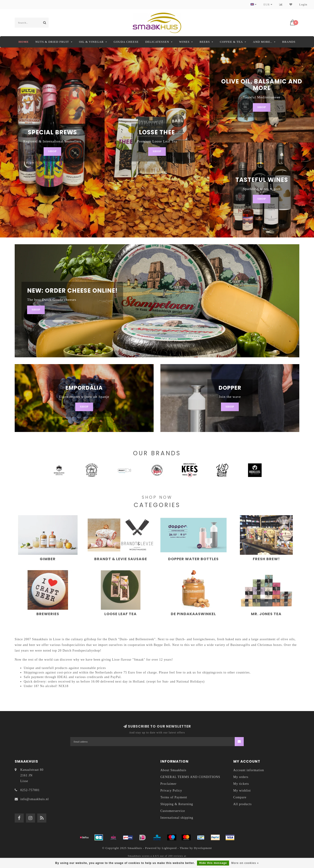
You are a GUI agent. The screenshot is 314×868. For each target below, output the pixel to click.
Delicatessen (157, 42)
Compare (240, 797)
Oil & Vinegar (91, 42)
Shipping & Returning (177, 804)
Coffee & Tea (231, 42)
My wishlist (242, 791)
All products (243, 804)
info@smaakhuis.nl (35, 799)
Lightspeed (169, 848)
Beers (205, 42)
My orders (241, 777)
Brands (289, 42)
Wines (184, 42)
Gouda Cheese (126, 42)
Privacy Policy (171, 791)
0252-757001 (30, 790)
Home (24, 42)
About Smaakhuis (173, 770)
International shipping (177, 818)
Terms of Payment (174, 797)
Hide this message (213, 863)
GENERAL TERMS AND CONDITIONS (190, 777)
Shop (52, 151)
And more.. (263, 42)
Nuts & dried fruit (52, 42)
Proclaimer (168, 784)
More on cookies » (245, 863)
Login (303, 5)
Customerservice (173, 811)
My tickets (241, 784)
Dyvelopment (203, 848)
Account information (249, 770)
